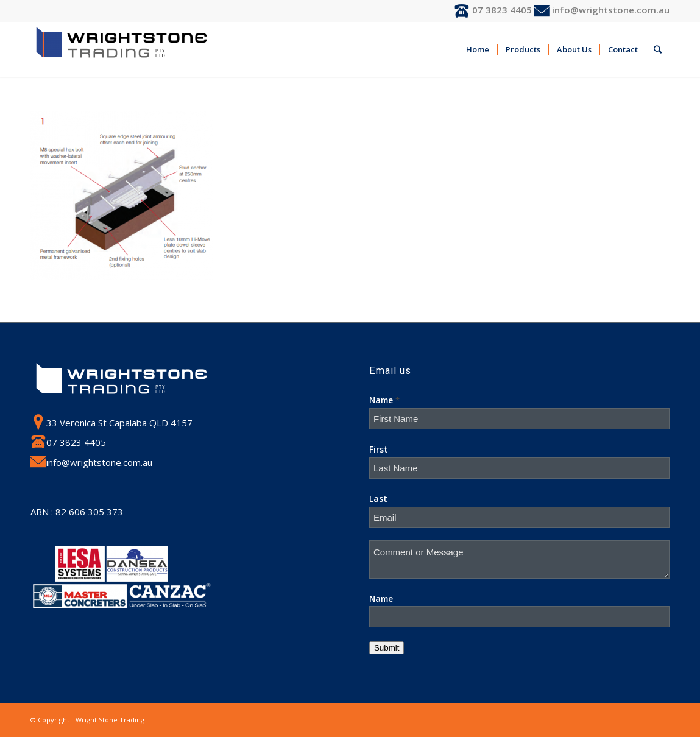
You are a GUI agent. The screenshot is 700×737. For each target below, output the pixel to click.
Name (384, 400)
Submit (387, 648)
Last (378, 499)
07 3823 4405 (493, 10)
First (379, 449)
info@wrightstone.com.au (602, 10)
